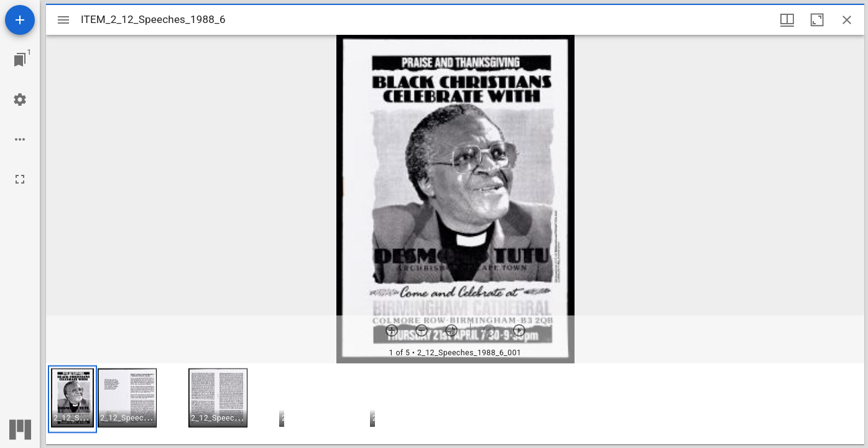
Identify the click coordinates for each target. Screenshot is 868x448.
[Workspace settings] (20, 100)
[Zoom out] (422, 330)
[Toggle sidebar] (63, 20)
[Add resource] (20, 20)
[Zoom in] (392, 330)
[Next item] (519, 330)
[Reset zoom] (451, 330)
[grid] (455, 404)
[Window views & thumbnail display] (787, 20)
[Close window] (847, 20)
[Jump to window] (20, 60)
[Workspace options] (20, 139)
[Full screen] (20, 179)
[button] (72, 399)
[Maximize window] (817, 20)
